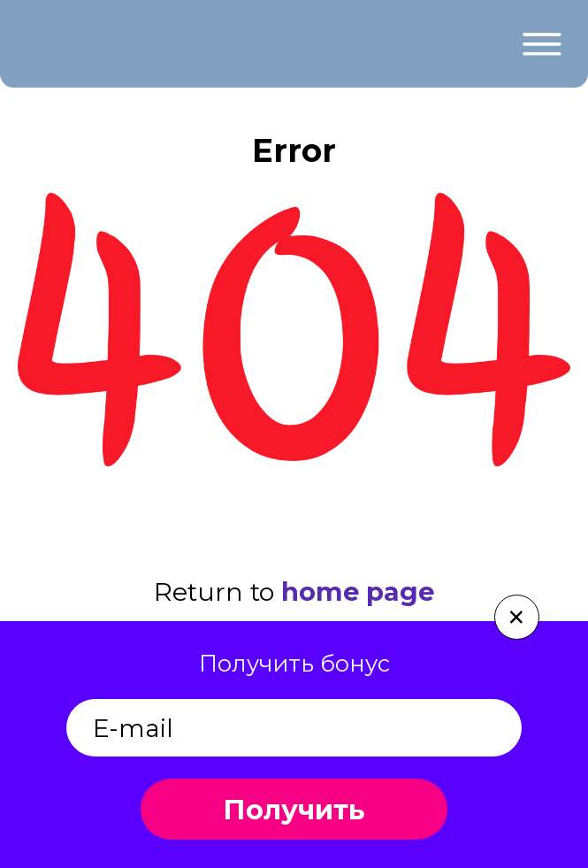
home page (358, 591)
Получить (294, 810)
